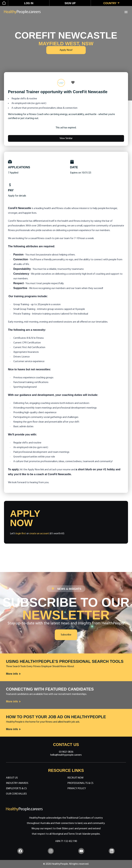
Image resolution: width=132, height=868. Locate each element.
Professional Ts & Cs (80, 783)
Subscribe (66, 635)
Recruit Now (75, 778)
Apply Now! (66, 50)
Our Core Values (16, 794)
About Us (12, 778)
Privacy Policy (77, 789)
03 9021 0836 (66, 752)
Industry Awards (17, 783)
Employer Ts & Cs (16, 789)
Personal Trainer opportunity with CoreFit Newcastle (58, 92)
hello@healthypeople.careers (66, 755)
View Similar (66, 138)
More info (13, 674)
